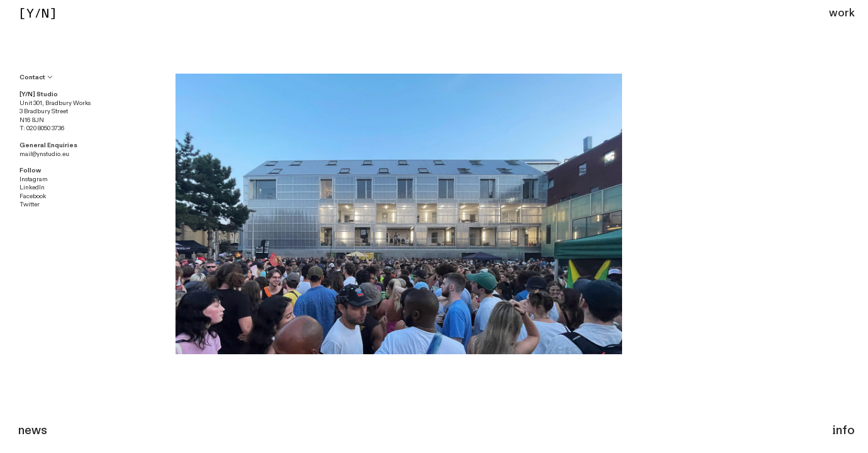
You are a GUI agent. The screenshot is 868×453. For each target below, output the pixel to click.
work (842, 13)
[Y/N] (38, 14)
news (33, 430)
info (843, 430)
